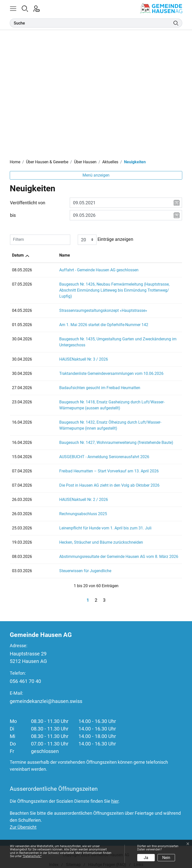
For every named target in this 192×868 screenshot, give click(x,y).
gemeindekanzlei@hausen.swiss (46, 695)
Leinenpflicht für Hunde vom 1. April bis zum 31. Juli (82, 522)
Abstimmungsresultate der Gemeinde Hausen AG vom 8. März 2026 (95, 551)
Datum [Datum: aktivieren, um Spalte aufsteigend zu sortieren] (18, 255)
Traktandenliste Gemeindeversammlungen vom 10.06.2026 (88, 367)
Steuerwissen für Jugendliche (62, 565)
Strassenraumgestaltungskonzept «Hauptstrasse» (80, 304)
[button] (16, 8)
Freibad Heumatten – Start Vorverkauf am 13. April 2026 (86, 465)
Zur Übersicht (23, 821)
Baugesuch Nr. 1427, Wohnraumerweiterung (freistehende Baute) (93, 437)
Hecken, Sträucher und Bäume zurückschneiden (78, 536)
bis (13, 215)
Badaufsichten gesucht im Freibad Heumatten (76, 382)
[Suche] (92, 23)
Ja (146, 858)
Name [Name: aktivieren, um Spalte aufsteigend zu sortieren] (41, 255)
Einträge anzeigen (105, 240)
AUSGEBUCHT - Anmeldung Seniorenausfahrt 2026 (81, 451)
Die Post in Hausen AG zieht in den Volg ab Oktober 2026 (86, 479)
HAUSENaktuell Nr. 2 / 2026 (60, 494)
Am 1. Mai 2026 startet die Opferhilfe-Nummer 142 (80, 319)
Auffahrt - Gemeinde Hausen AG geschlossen (76, 270)
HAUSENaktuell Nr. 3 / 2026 (60, 353)
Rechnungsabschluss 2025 (60, 508)
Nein (166, 858)
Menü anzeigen (96, 175)
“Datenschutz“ (32, 856)
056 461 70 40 (25, 675)
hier (115, 795)
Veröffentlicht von (28, 203)
